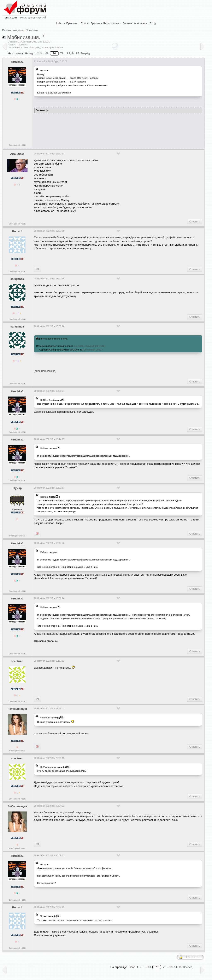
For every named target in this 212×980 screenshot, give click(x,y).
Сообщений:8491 (17, 751)
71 (62, 53)
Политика (32, 30)
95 (77, 53)
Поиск (84, 23)
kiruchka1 (17, 62)
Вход (153, 23)
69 (47, 53)
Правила (72, 23)
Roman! (17, 231)
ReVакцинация (17, 709)
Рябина (44, 448)
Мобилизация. (24, 37)
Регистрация (111, 23)
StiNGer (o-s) (47, 400)
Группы (95, 23)
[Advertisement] (109, 129)
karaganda (17, 279)
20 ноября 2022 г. (94, 350)
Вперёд (85, 53)
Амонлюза (17, 154)
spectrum (17, 661)
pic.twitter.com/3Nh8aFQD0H (90, 346)
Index (60, 23)
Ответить (195, 222)
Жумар (17, 488)
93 (69, 53)
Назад (29, 53)
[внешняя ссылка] (45, 371)
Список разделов (13, 30)
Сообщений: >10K (17, 145)
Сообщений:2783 (17, 536)
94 (73, 53)
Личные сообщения (135, 23)
